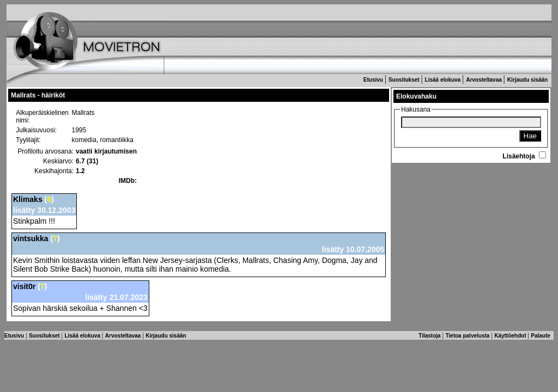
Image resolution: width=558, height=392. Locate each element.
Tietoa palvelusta (468, 336)
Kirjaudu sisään (528, 80)
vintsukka (31, 238)
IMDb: (128, 181)
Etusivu (374, 80)
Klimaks (28, 199)
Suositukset (405, 80)
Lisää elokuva (444, 80)
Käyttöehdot (511, 336)
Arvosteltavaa (484, 80)
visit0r (24, 286)
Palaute (541, 336)
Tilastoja (430, 336)
